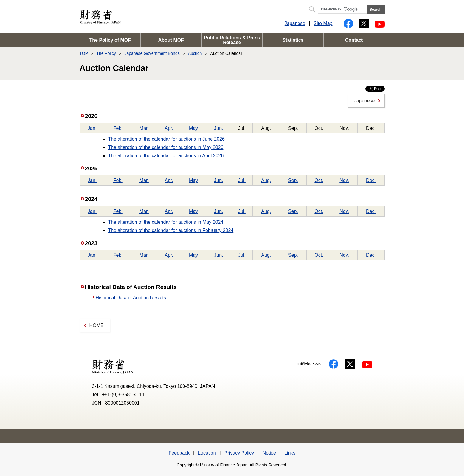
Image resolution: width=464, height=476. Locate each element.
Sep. (293, 180)
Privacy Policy (239, 453)
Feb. (118, 128)
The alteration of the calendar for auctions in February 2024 (171, 230)
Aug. (266, 180)
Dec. (371, 180)
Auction (195, 53)
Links (290, 453)
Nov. (344, 180)
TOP (84, 53)
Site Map (323, 23)
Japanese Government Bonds (152, 53)
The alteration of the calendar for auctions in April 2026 (166, 156)
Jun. (218, 128)
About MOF (171, 40)
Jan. (92, 128)
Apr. (169, 128)
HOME (97, 325)
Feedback (179, 453)
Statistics (293, 40)
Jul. (242, 180)
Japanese (295, 23)
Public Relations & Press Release (232, 40)
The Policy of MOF (110, 40)
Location (207, 453)
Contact (354, 40)
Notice (269, 453)
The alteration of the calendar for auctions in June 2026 (166, 139)
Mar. (144, 128)
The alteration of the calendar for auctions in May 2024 (166, 222)
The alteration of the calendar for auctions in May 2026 (166, 147)
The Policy (106, 53)
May (193, 128)
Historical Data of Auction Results (131, 298)
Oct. (319, 180)
